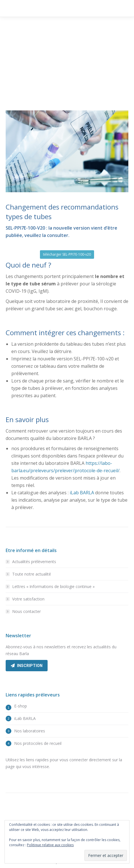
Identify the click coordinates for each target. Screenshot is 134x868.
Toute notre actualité (32, 574)
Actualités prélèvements (34, 562)
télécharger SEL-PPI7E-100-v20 (67, 254)
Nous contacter (26, 611)
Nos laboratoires (30, 731)
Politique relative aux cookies (50, 845)
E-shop (21, 706)
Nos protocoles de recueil (38, 743)
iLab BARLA (82, 493)
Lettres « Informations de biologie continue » (53, 586)
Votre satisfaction (28, 599)
